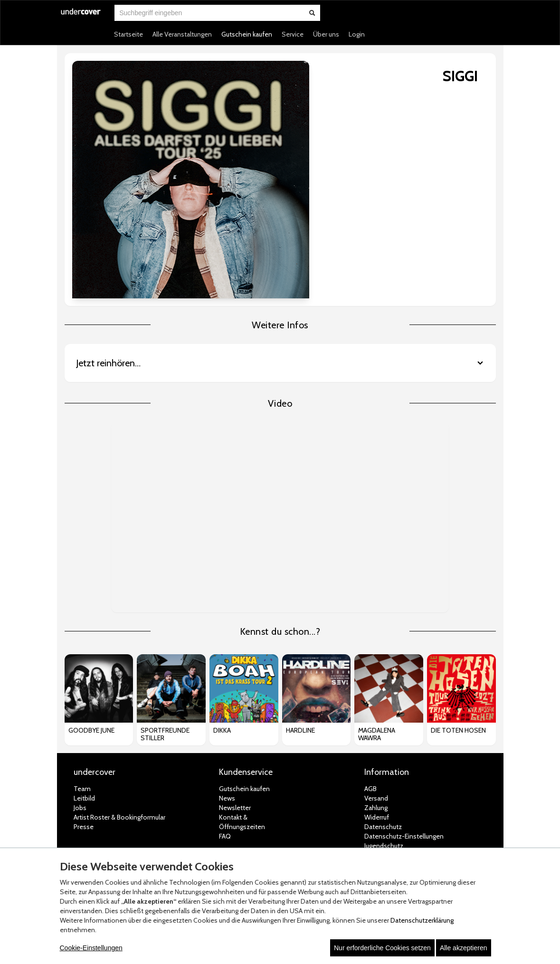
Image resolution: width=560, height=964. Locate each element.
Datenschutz (383, 704)
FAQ (225, 713)
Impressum (381, 732)
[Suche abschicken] (312, 13)
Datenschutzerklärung (422, 920)
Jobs (80, 685)
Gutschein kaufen (247, 34)
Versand (376, 675)
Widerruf (377, 694)
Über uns (326, 34)
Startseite (128, 34)
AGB (370, 666)
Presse (84, 704)
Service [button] (293, 34)
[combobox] (202, 13)
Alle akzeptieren (464, 948)
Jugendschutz (384, 723)
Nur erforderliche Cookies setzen (382, 948)
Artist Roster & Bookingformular (119, 694)
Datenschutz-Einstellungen (404, 713)
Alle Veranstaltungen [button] (182, 34)
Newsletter (235, 685)
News (227, 675)
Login (357, 34)
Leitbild (84, 675)
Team (82, 666)
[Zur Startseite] (81, 17)
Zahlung (376, 685)
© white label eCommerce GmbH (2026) (268, 835)
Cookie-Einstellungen (91, 948)
